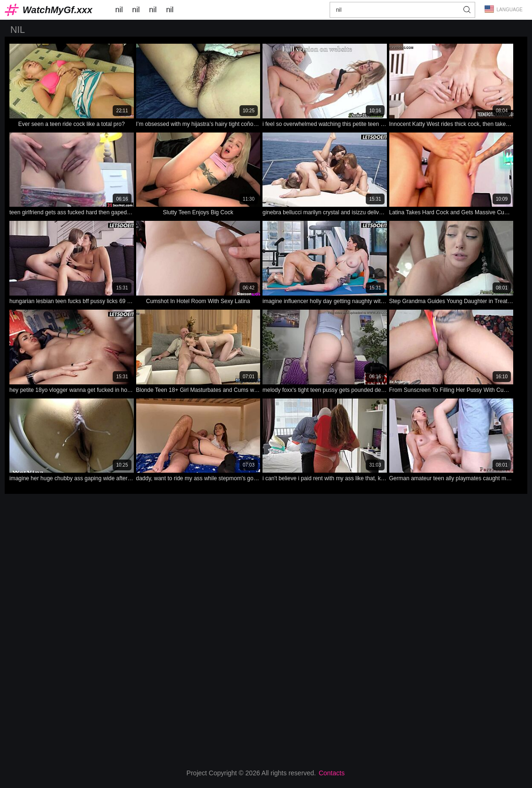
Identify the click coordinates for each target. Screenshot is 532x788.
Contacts (332, 773)
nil (119, 10)
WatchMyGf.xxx (58, 10)
